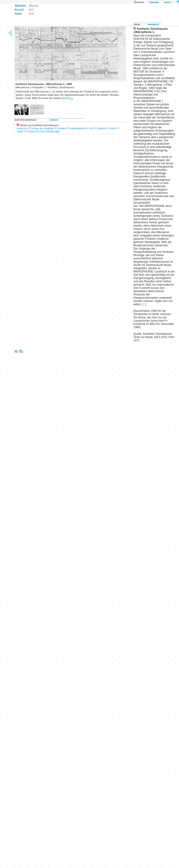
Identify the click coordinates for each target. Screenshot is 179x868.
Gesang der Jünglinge (42, 128)
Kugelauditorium (77, 128)
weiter (66, 98)
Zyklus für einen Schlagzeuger (44, 131)
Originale (101, 128)
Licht (91, 128)
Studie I (113, 128)
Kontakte (61, 128)
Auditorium (22, 128)
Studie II (21, 131)
